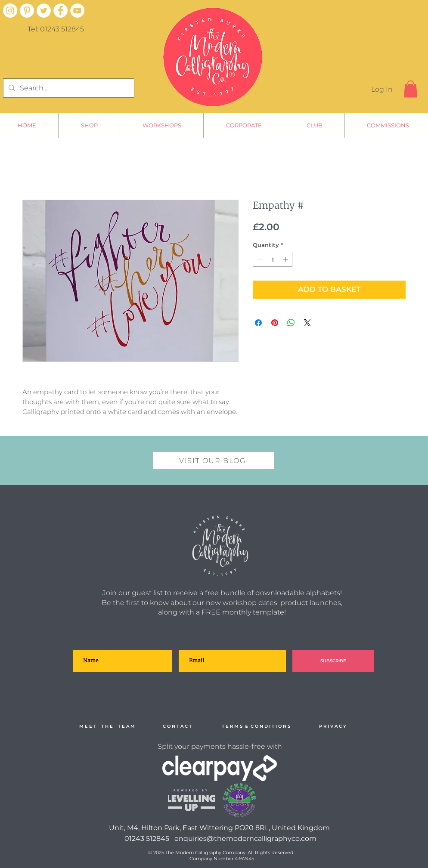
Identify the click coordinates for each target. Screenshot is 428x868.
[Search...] (68, 88)
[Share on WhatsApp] (291, 323)
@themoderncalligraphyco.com (262, 839)
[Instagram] (10, 11)
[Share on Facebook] (258, 323)
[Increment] (286, 259)
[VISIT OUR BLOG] (213, 460)
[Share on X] (307, 323)
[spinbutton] (273, 259)
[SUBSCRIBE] (333, 661)
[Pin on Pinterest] (275, 323)
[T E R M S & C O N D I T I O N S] (256, 726)
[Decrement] (259, 259)
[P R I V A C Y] (332, 726)
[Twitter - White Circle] (44, 11)
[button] (411, 89)
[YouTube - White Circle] (77, 11)
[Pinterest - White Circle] (27, 11)
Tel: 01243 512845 (56, 29)
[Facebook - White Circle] (60, 11)
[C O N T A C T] (177, 726)
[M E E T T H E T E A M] (107, 726)
